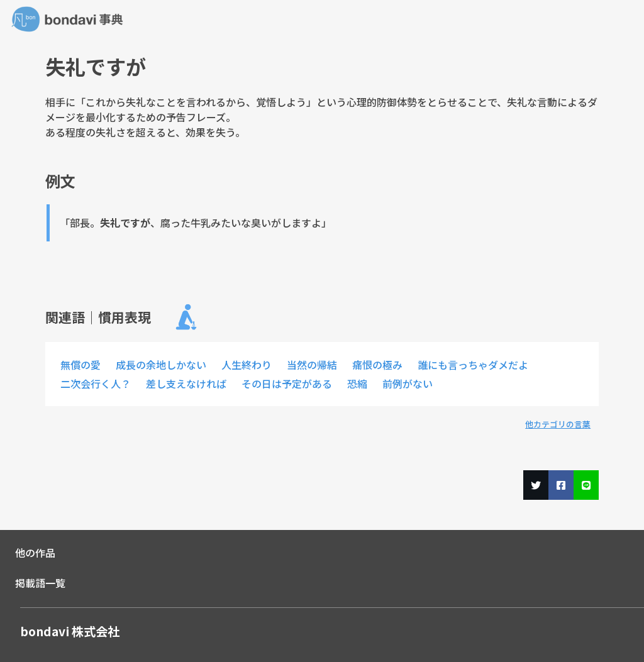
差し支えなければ (186, 383)
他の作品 (35, 553)
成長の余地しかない (161, 365)
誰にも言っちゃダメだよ (473, 365)
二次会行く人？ (96, 383)
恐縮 (357, 383)
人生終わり (247, 365)
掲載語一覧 (40, 583)
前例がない (408, 383)
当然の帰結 (312, 365)
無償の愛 (80, 365)
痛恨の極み (377, 365)
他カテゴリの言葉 (558, 424)
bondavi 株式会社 (70, 631)
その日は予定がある (287, 383)
